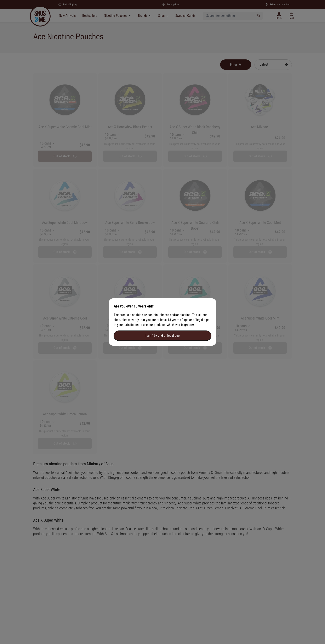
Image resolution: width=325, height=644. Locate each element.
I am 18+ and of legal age (163, 336)
